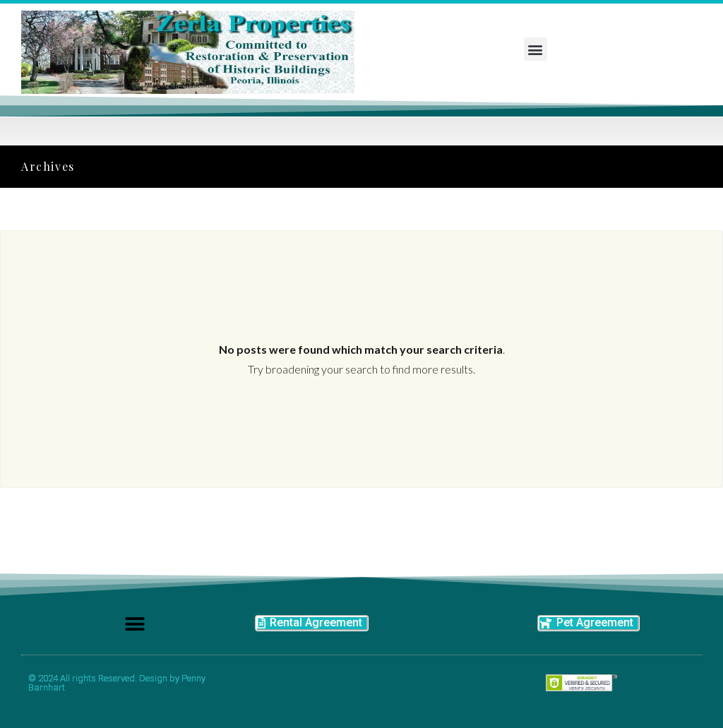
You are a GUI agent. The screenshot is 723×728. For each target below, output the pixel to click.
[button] (536, 49)
